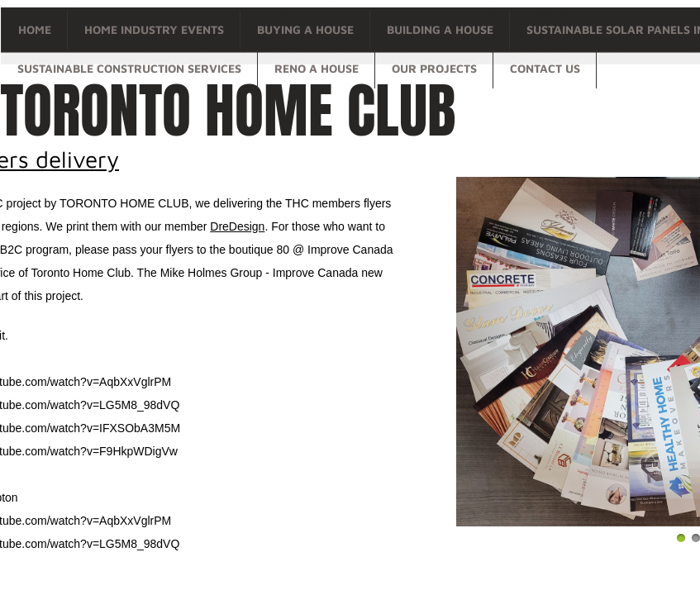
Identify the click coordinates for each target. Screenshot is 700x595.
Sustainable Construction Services (129, 68)
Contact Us (545, 68)
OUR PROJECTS (434, 68)
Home (35, 29)
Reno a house (317, 68)
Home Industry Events (154, 29)
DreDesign (237, 226)
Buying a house (305, 29)
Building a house (440, 29)
